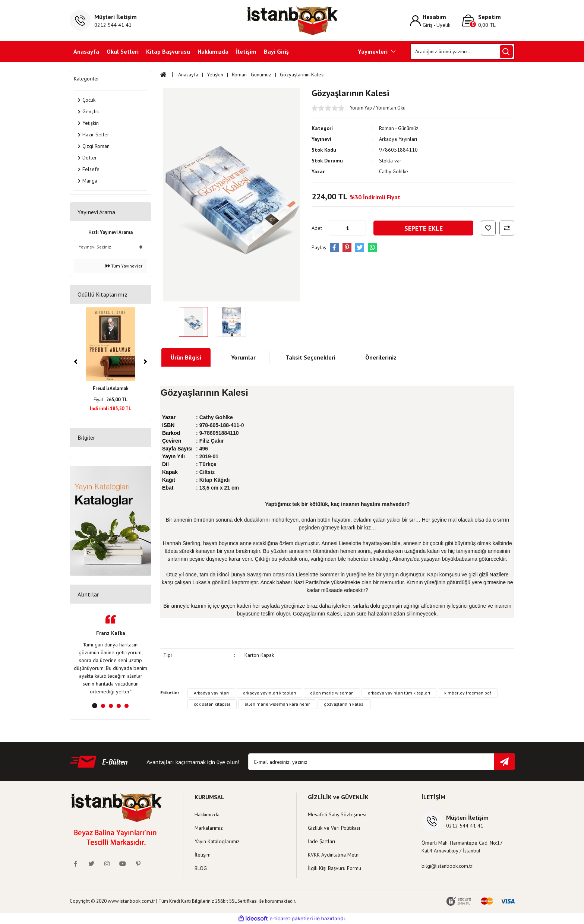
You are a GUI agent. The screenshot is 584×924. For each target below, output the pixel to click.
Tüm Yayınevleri (124, 266)
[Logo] (292, 20)
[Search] (462, 52)
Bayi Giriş (276, 51)
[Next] (145, 362)
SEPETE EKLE (424, 228)
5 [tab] (127, 706)
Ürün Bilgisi (186, 357)
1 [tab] (95, 706)
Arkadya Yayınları (398, 139)
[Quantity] (347, 228)
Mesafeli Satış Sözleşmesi (337, 814)
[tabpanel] (111, 655)
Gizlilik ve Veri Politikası (334, 828)
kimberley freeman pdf (468, 693)
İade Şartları (321, 841)
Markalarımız (209, 828)
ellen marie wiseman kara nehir (277, 704)
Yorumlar (243, 357)
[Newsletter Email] (381, 762)
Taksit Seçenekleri (310, 357)
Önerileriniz (381, 357)
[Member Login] (436, 21)
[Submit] (504, 762)
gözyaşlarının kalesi (344, 704)
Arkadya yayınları (211, 693)
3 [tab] (111, 706)
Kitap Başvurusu (168, 51)
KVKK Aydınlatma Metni (334, 855)
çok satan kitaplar (212, 704)
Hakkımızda (213, 51)
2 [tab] (103, 706)
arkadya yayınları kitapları (269, 693)
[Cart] (488, 21)
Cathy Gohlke (394, 171)
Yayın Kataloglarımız (217, 841)
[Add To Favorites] (488, 228)
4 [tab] (119, 706)
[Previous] (76, 362)
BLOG (201, 868)
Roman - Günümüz (399, 128)
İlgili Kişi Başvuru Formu (334, 868)
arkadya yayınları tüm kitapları (399, 693)
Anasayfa (86, 51)
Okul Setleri (123, 51)
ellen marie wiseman (332, 693)
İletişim (246, 51)
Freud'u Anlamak (111, 388)
